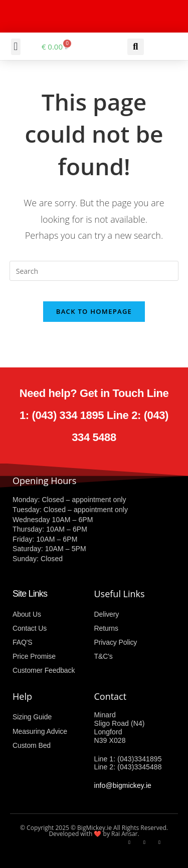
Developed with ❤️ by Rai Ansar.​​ (94, 834)
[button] (16, 47)
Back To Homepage (94, 311)
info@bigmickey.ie (123, 785)
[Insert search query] (94, 271)
